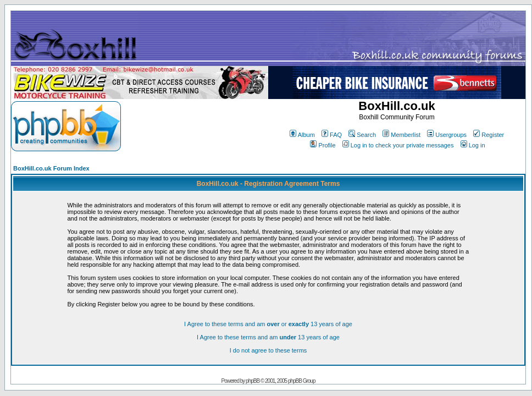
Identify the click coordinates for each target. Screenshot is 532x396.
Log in (473, 145)
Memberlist (401, 135)
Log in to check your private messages (398, 145)
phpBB (253, 381)
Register (489, 135)
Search (362, 135)
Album (302, 135)
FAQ (332, 135)
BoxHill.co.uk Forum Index (51, 168)
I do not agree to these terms (268, 350)
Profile (323, 145)
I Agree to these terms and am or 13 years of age (268, 324)
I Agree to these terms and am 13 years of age (268, 337)
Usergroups (447, 135)
